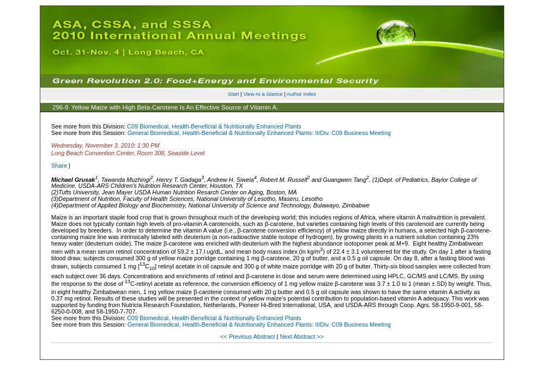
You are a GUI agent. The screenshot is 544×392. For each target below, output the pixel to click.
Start (233, 94)
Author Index (301, 94)
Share (59, 166)
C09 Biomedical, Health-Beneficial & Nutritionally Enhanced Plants (214, 126)
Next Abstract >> (301, 336)
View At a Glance (263, 94)
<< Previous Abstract (248, 336)
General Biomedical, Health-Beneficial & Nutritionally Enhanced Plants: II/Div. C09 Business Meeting (259, 133)
